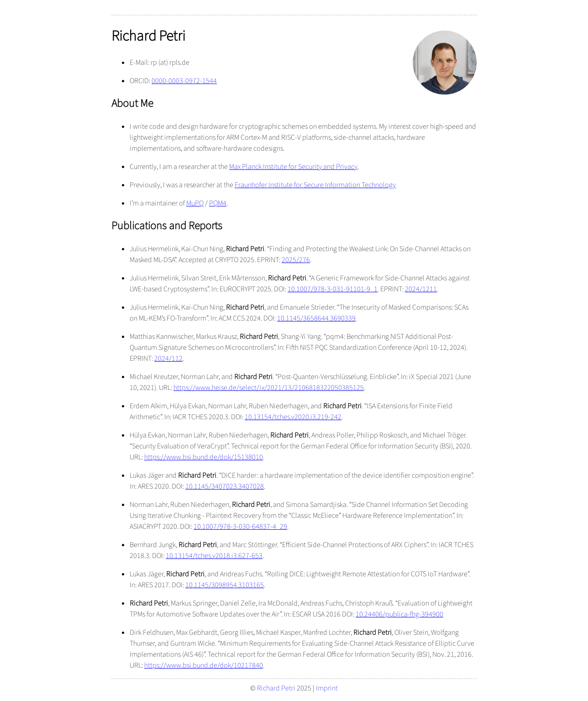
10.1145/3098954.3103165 (225, 585)
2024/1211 (421, 289)
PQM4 (218, 203)
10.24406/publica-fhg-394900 (399, 614)
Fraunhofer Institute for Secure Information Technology (315, 185)
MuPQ (195, 203)
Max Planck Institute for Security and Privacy (293, 167)
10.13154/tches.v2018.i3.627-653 (214, 556)
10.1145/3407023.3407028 (225, 486)
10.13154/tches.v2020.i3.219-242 (293, 417)
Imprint (327, 688)
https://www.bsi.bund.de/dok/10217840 (204, 665)
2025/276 (296, 260)
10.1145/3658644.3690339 (316, 318)
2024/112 (168, 358)
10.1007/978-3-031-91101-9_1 (333, 289)
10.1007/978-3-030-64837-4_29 (240, 527)
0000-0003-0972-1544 (184, 81)
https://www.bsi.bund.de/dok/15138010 (204, 457)
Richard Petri (276, 688)
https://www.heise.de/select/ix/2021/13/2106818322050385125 (269, 388)
